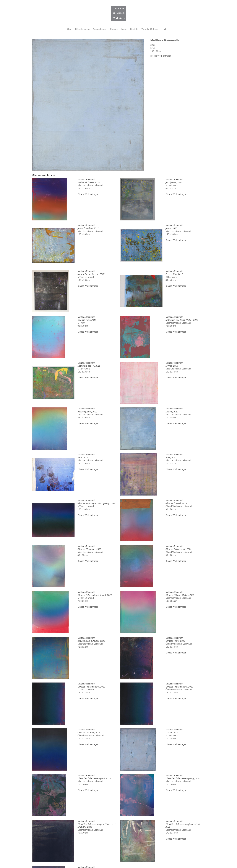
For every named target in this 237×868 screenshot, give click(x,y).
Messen (114, 29)
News (124, 29)
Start (70, 29)
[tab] (44, 175)
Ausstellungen (100, 29)
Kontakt (134, 29)
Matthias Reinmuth (165, 40)
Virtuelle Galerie (149, 29)
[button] (165, 29)
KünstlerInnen (82, 29)
